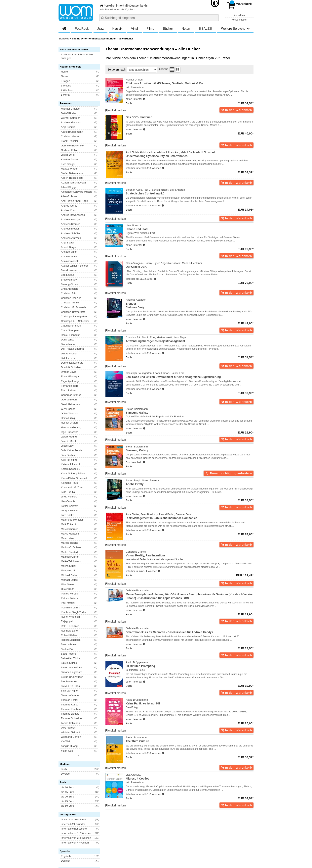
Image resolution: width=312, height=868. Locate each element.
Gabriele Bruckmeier (190, 594)
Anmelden (239, 15)
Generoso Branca (190, 554)
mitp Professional (135, 87)
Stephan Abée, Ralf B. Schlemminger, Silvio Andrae (190, 192)
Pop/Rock (82, 29)
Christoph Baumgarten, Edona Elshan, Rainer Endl (190, 375)
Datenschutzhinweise (98, 834)
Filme (150, 29)
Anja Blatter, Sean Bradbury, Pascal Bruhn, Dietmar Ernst (190, 516)
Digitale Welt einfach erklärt (140, 233)
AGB (61, 834)
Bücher (168, 29)
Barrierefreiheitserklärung (126, 834)
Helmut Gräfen (190, 82)
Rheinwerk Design (135, 307)
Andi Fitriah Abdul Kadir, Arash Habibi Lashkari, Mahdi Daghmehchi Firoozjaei (190, 154)
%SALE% (205, 29)
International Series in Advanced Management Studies (155, 559)
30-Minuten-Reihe (135, 670)
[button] (81, 56)
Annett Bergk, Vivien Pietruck (190, 483)
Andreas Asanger (190, 302)
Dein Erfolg (132, 707)
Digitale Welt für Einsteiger (170, 417)
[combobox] (159, 18)
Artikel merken (116, 110)
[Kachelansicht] (178, 69)
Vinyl (135, 29)
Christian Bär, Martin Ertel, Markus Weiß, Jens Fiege (190, 340)
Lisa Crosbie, (190, 777)
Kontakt (162, 834)
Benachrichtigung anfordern (229, 473)
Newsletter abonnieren (80, 822)
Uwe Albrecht (190, 228)
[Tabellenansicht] (172, 69)
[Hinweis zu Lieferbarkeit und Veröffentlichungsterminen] (144, 99)
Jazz (100, 29)
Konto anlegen (239, 20)
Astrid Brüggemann (190, 664)
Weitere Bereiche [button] (235, 29)
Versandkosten (75, 834)
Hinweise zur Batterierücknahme (187, 834)
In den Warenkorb (236, 110)
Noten (186, 29)
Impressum (149, 834)
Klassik (117, 29)
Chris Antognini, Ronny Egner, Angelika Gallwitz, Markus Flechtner (190, 265)
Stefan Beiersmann (190, 411)
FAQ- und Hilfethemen (232, 822)
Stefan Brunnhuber (190, 740)
